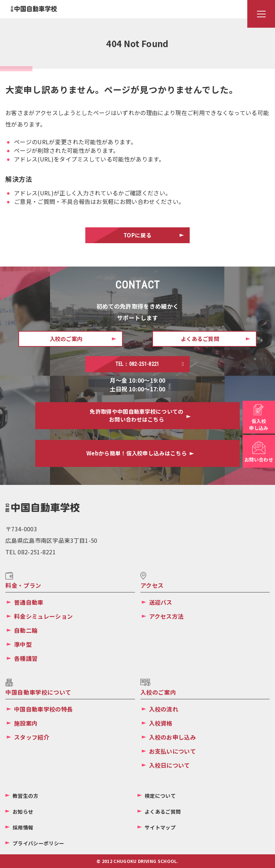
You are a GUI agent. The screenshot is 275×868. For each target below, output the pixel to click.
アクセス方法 (166, 616)
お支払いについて (173, 751)
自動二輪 (26, 630)
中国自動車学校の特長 (43, 709)
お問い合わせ (259, 460)
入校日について (170, 765)
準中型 (23, 644)
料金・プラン (23, 585)
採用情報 (23, 827)
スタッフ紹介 (32, 737)
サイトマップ (160, 827)
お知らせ (23, 812)
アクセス (152, 585)
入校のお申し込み (173, 737)
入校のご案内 (158, 692)
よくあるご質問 (163, 812)
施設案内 (26, 723)
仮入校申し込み (259, 425)
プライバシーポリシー (38, 843)
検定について (160, 796)
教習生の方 (26, 796)
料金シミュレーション (43, 616)
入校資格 (161, 723)
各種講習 (26, 658)
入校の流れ (164, 709)
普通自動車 (29, 602)
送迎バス (161, 602)
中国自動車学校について (38, 692)
